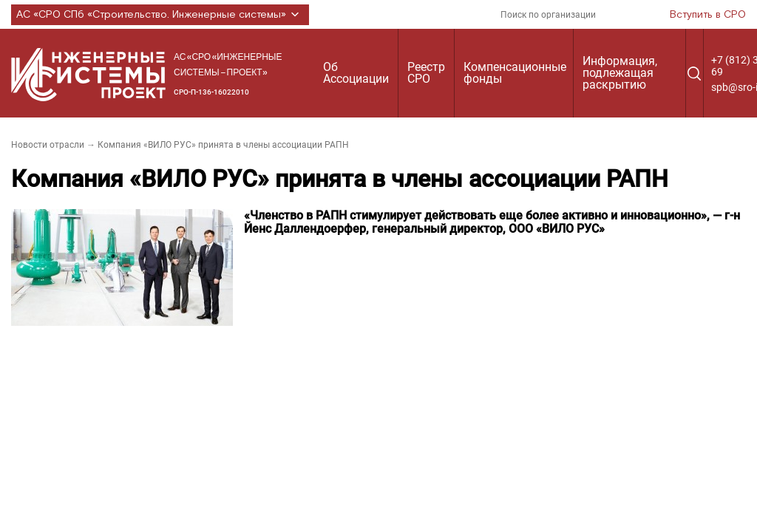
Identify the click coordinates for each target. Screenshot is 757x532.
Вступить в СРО (708, 15)
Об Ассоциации (356, 73)
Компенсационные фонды (515, 73)
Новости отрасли (48, 145)
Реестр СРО (426, 73)
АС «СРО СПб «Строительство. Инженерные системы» (160, 15)
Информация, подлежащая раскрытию (620, 73)
